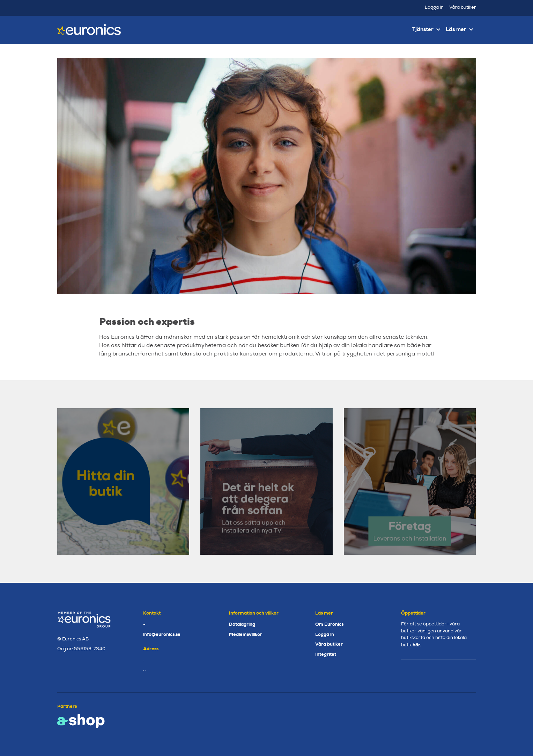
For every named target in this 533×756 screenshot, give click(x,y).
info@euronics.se (162, 634)
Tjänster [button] (426, 29)
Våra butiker (463, 7)
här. (417, 645)
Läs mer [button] (459, 29)
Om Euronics (329, 624)
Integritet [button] (326, 654)
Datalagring (242, 624)
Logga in (434, 7)
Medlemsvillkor (246, 634)
